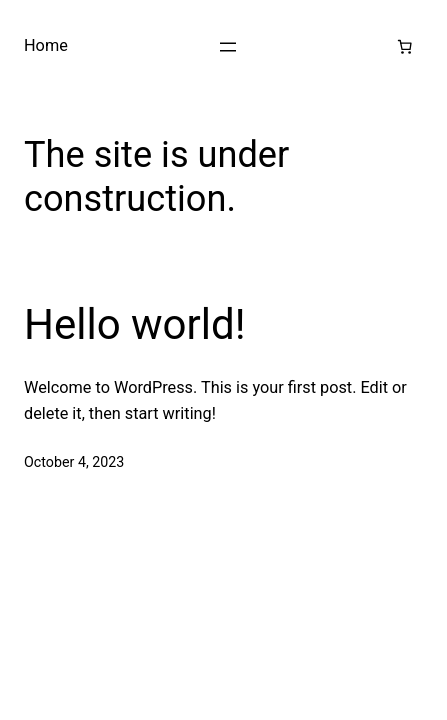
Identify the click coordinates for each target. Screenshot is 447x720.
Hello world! (135, 324)
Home (46, 45)
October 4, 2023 (74, 462)
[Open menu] (228, 47)
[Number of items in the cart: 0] (405, 47)
